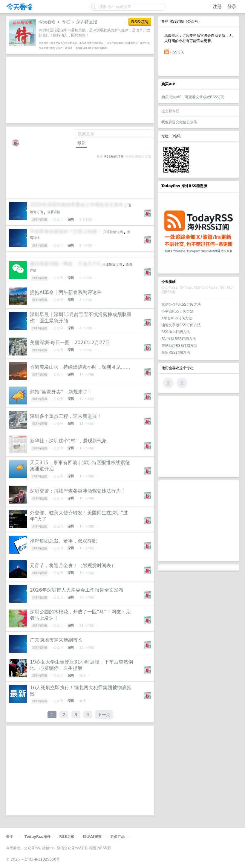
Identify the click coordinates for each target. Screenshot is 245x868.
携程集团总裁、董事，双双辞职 (63, 541)
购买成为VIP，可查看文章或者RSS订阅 (193, 97)
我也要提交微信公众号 (179, 122)
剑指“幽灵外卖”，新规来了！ (61, 392)
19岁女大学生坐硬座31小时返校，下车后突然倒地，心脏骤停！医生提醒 (81, 665)
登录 (232, 7)
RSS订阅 (177, 52)
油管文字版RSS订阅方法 (181, 325)
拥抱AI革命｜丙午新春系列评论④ (65, 292)
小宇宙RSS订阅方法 (177, 311)
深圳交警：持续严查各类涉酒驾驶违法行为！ (78, 491)
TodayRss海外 (37, 837)
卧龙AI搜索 (92, 837)
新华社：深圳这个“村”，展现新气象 (68, 441)
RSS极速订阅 (114, 157)
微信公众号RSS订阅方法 (181, 304)
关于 (10, 837)
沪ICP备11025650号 (42, 859)
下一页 (104, 715)
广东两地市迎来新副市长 (56, 640)
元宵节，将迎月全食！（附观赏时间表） (73, 565)
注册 (217, 7)
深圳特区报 (87, 22)
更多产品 (117, 837)
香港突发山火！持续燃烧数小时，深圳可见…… (80, 367)
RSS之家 (67, 837)
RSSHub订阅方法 (176, 332)
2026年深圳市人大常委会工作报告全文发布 (77, 590)
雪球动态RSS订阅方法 (179, 346)
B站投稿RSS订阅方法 (179, 339)
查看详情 (54, 212)
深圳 (71, 220)
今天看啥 (47, 22)
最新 (82, 143)
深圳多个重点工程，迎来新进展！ (66, 416)
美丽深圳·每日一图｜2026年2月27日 (70, 343)
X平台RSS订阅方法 (177, 318)
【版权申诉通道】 (83, 48)
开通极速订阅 (113, 232)
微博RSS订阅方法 (176, 353)
